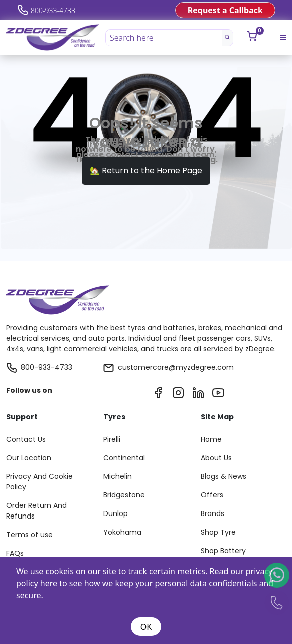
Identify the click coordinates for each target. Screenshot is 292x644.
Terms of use (29, 535)
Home (211, 439)
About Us (216, 458)
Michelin (118, 476)
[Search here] (164, 38)
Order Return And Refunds (36, 511)
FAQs (15, 553)
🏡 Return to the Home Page (146, 170)
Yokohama (122, 532)
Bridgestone (124, 495)
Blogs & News (224, 476)
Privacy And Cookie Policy (39, 482)
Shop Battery (223, 551)
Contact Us (26, 439)
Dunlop (116, 513)
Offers (212, 495)
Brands (212, 513)
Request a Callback (225, 10)
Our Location (29, 458)
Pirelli (112, 439)
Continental (124, 458)
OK (146, 627)
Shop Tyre (218, 532)
